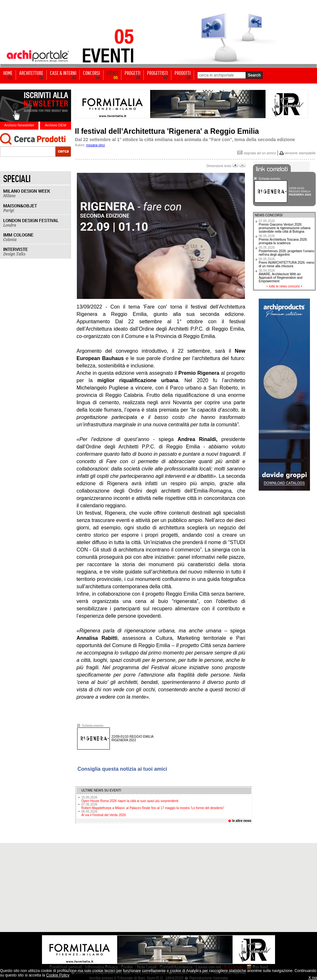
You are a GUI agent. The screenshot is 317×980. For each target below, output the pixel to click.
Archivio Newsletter (19, 125)
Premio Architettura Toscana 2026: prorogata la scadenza (283, 240)
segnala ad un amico (257, 153)
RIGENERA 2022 (133, 738)
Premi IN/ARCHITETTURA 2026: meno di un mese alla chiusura (287, 263)
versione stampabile (300, 153)
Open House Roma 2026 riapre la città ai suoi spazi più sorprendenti (130, 799)
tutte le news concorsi (284, 286)
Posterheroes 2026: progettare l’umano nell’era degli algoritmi (286, 251)
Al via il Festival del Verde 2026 (104, 813)
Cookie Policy (58, 975)
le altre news (242, 821)
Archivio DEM (56, 125)
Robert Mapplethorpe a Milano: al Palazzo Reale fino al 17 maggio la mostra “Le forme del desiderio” (153, 806)
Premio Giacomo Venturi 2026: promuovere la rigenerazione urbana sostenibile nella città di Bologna (284, 226)
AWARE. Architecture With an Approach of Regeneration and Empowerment (280, 276)
